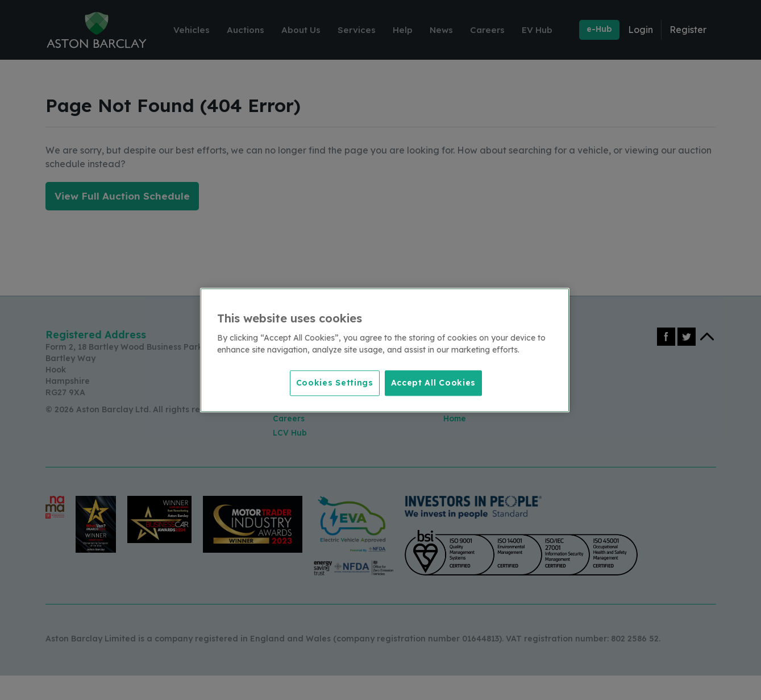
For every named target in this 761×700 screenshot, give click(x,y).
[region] (385, 350)
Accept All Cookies (434, 382)
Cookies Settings (331, 382)
